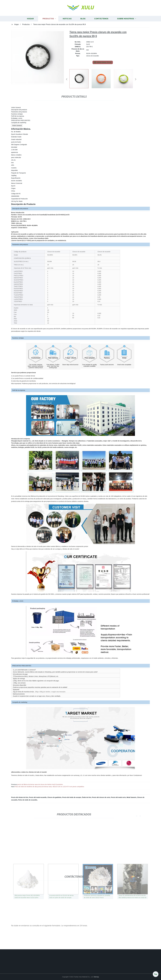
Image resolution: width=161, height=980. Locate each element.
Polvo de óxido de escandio (28, 800)
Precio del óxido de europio (72, 797)
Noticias (67, 24)
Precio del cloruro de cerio (101, 797)
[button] (67, 79)
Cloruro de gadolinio (54, 797)
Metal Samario (131, 797)
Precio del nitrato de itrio (20, 797)
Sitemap (96, 977)
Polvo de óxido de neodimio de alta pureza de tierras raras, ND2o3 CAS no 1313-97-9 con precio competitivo (49, 787)
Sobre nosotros (126, 24)
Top (156, 974)
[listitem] (80, 78)
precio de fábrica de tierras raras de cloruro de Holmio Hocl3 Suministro (40, 784)
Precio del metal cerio (118, 797)
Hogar (30, 24)
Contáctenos (101, 24)
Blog (83, 24)
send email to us (103, 62)
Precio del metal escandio (38, 797)
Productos (48, 24)
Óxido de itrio (87, 797)
